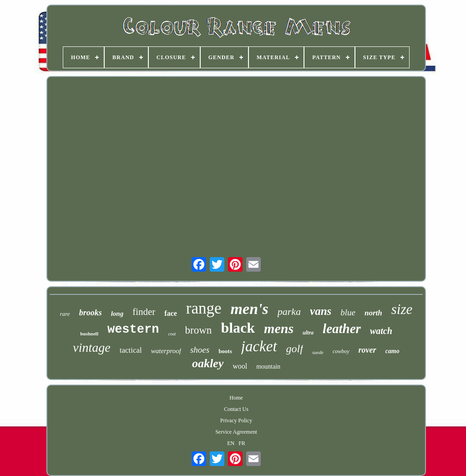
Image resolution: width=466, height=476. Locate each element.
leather (342, 329)
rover (367, 350)
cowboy (341, 351)
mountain (268, 367)
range (204, 308)
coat (172, 334)
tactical (131, 350)
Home (236, 398)
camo (393, 351)
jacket (259, 346)
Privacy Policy (236, 420)
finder (144, 312)
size (402, 309)
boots (225, 351)
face (171, 313)
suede (318, 352)
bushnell (89, 334)
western (133, 329)
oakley (208, 363)
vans (321, 311)
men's (250, 309)
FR (242, 443)
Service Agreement (236, 432)
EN (231, 443)
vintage (91, 347)
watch (381, 331)
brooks (91, 313)
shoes (200, 350)
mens (279, 328)
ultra (308, 333)
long (117, 314)
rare (65, 314)
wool (240, 366)
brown (199, 330)
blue (348, 312)
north (373, 313)
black (238, 328)
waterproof (166, 351)
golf (295, 349)
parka (289, 311)
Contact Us (236, 409)
